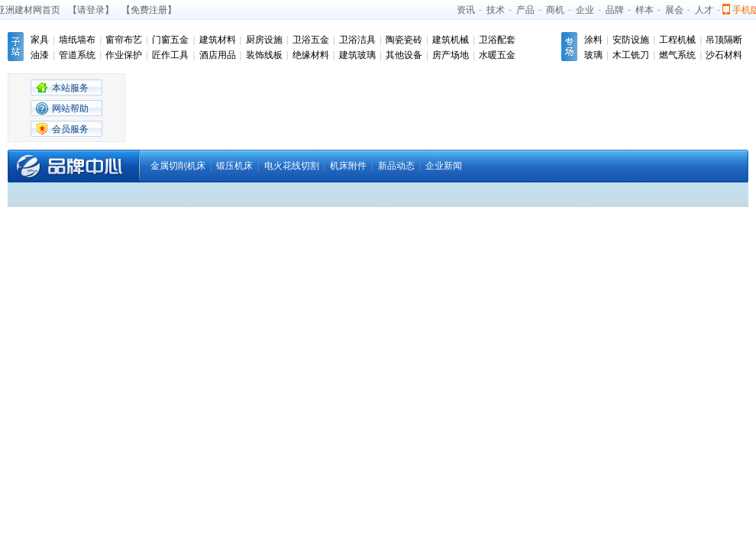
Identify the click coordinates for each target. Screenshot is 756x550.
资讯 (466, 10)
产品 (525, 10)
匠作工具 (170, 55)
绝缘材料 (311, 55)
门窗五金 (170, 40)
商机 (555, 10)
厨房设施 (264, 40)
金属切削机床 (178, 166)
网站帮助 (70, 108)
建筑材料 (218, 40)
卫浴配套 (497, 40)
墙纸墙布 (77, 40)
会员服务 (70, 129)
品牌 (615, 10)
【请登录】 (91, 10)
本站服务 (70, 88)
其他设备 (404, 55)
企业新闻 (444, 166)
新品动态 (396, 166)
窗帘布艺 (124, 40)
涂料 (593, 40)
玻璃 (593, 55)
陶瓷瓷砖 (404, 40)
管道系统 (77, 55)
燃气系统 (677, 55)
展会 (674, 10)
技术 (496, 10)
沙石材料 (724, 55)
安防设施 (631, 40)
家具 (40, 40)
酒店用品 (218, 55)
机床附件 (348, 166)
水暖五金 (497, 55)
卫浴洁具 (357, 40)
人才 (704, 10)
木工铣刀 (631, 55)
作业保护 (124, 55)
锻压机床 (234, 166)
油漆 (40, 55)
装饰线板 (264, 55)
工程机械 (677, 40)
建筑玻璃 (357, 55)
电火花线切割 (292, 166)
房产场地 (451, 55)
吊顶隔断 (724, 40)
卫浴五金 (311, 40)
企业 (585, 10)
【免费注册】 (149, 10)
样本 (645, 10)
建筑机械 (451, 40)
